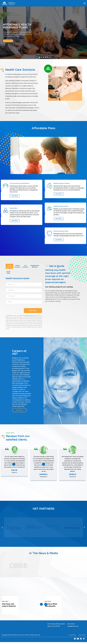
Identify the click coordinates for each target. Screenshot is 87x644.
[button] (40, 57)
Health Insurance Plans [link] (61, 206)
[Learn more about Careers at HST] (19, 410)
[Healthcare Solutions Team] (30, 315)
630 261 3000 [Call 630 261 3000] (71, 624)
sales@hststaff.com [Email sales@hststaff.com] (74, 626)
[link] (43, 33)
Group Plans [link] (13, 208)
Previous (41, 605)
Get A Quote (33, 311)
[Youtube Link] (78, 639)
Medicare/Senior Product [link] (62, 183)
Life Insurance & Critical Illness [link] (19, 183)
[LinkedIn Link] (81, 639)
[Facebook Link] (75, 639)
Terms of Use (82, 635)
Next (43, 465)
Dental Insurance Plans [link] (61, 231)
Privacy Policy (70, 635)
